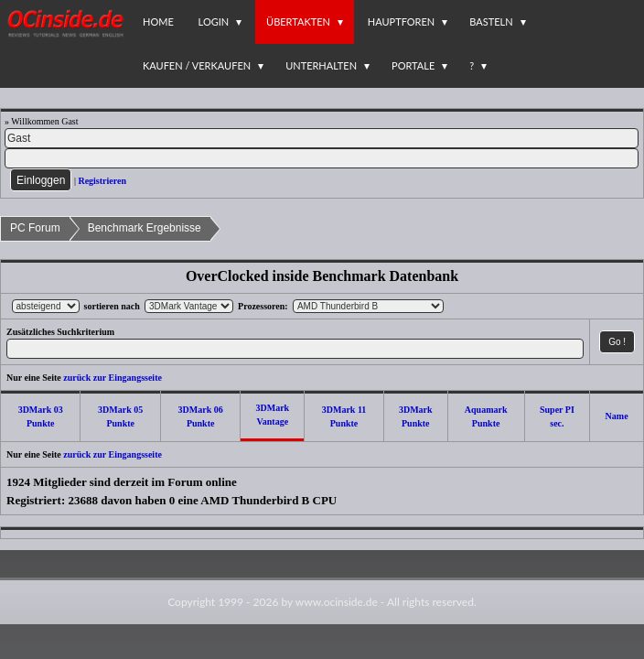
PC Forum (35, 228)
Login (214, 22)
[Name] (322, 138)
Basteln (491, 22)
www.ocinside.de (337, 602)
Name (617, 416)
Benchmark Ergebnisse (145, 228)
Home (158, 22)
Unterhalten (321, 65)
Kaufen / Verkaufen (197, 65)
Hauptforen (401, 22)
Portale (413, 65)
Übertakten (298, 22)
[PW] (322, 158)
